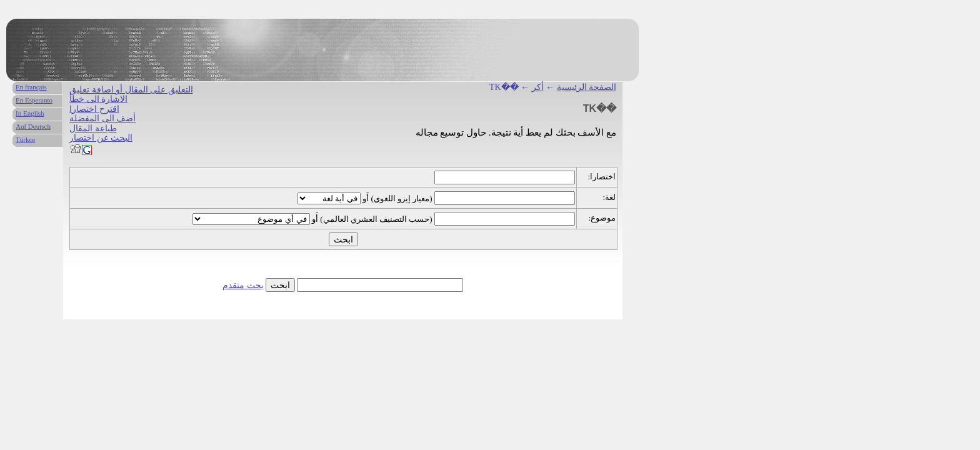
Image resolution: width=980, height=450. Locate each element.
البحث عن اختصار (101, 138)
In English (30, 113)
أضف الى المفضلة (102, 118)
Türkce (25, 139)
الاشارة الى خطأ (98, 99)
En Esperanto (34, 100)
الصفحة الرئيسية (587, 87)
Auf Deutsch (33, 126)
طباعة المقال (93, 128)
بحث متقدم (243, 285)
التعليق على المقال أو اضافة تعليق (131, 90)
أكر (538, 87)
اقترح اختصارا (94, 109)
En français (31, 87)
